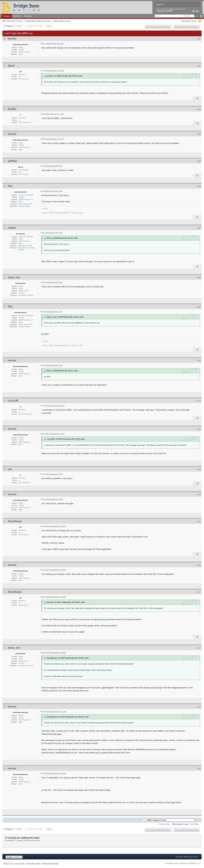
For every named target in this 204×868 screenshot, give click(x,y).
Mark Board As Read (50, 863)
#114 (199, 495)
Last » (50, 26)
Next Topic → (196, 824)
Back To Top (8, 863)
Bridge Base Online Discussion (38, 21)
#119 (199, 707)
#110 (199, 361)
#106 (199, 186)
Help (195, 11)
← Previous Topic (163, 824)
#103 (199, 109)
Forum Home (20, 863)
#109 (199, 307)
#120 (199, 769)
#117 (199, 592)
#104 (199, 134)
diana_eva (14, 277)
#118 (199, 648)
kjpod (11, 66)
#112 (199, 429)
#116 (199, 565)
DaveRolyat (15, 521)
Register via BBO (165, 11)
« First (18, 26)
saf (10, 469)
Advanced (201, 16)
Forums (7, 16)
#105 (199, 161)
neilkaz (12, 228)
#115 (199, 522)
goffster (13, 161)
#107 (199, 228)
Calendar (28, 16)
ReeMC (12, 109)
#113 (199, 469)
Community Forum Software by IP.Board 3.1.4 (182, 863)
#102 (199, 66)
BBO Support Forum (62, 21)
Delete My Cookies (33, 863)
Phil (10, 186)
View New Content (189, 21)
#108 (199, 278)
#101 (199, 39)
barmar (12, 39)
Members (17, 16)
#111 (199, 401)
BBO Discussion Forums (13, 21)
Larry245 (13, 401)
